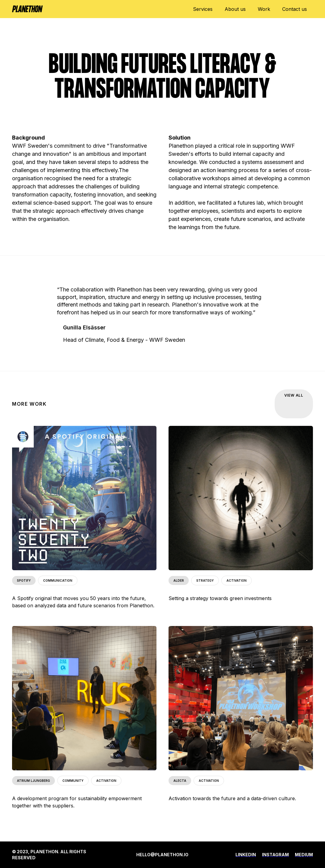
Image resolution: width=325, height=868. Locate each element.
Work (264, 9)
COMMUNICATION (58, 580)
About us (235, 9)
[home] (27, 6)
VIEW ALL (294, 395)
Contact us (295, 9)
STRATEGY (205, 580)
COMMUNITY (73, 781)
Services (203, 9)
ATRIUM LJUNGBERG (33, 781)
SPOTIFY (24, 580)
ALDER (179, 580)
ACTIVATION (237, 580)
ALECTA (180, 781)
